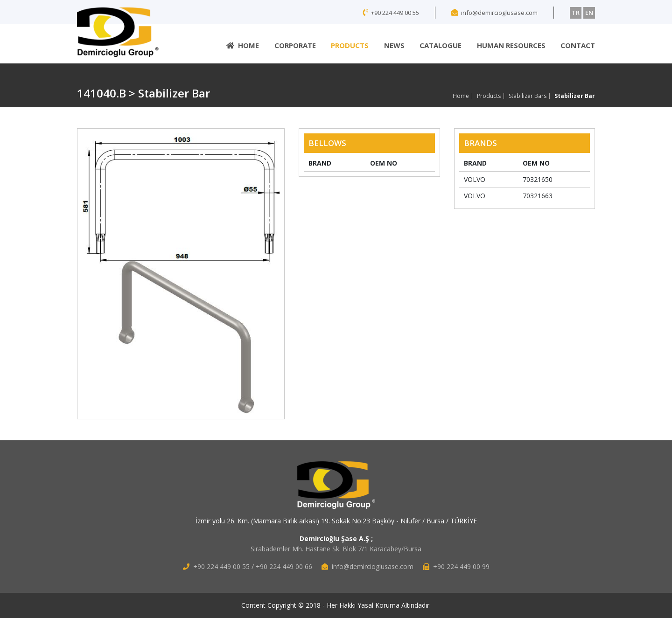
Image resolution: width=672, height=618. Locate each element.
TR (576, 13)
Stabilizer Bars (528, 96)
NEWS (394, 45)
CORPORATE (295, 45)
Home (461, 96)
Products (489, 96)
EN (589, 13)
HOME (243, 45)
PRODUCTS (350, 45)
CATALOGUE (441, 45)
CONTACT (578, 45)
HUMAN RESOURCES (511, 45)
